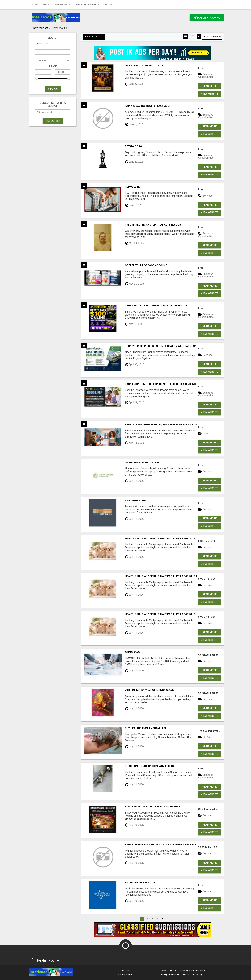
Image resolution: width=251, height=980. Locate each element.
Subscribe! (53, 121)
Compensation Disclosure (193, 971)
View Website (210, 94)
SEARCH (53, 89)
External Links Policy (193, 974)
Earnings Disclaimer (170, 974)
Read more (210, 86)
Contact (109, 4)
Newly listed (94, 37)
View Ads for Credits (87, 4)
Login (46, 4)
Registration (62, 4)
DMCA (173, 971)
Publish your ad (207, 18)
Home (35, 4)
